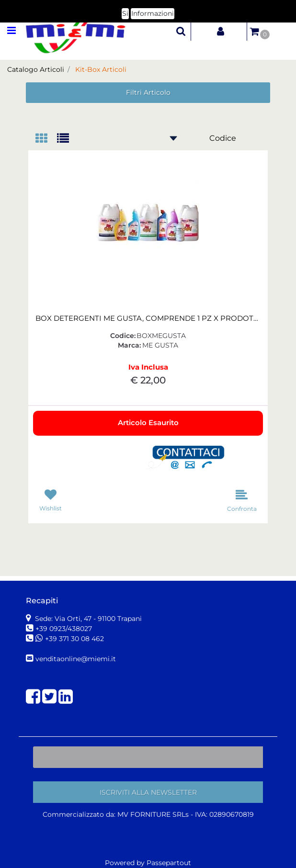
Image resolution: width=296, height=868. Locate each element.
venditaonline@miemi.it (76, 659)
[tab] (46, 139)
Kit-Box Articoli (101, 69)
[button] (181, 31)
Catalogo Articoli (36, 69)
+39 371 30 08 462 (74, 639)
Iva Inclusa (148, 367)
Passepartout (169, 863)
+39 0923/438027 (65, 629)
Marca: (129, 345)
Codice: (123, 336)
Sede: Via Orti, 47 (87, 619)
